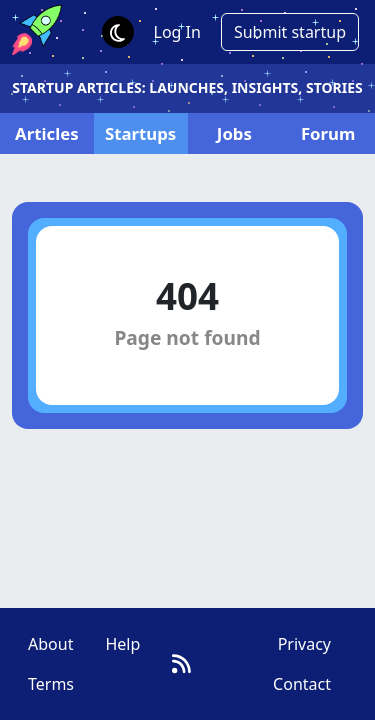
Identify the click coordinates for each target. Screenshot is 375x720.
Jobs (234, 133)
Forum (328, 133)
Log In (177, 32)
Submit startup (290, 32)
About (50, 644)
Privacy (304, 644)
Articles (47, 133)
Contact (302, 684)
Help (122, 644)
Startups (140, 133)
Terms (51, 684)
